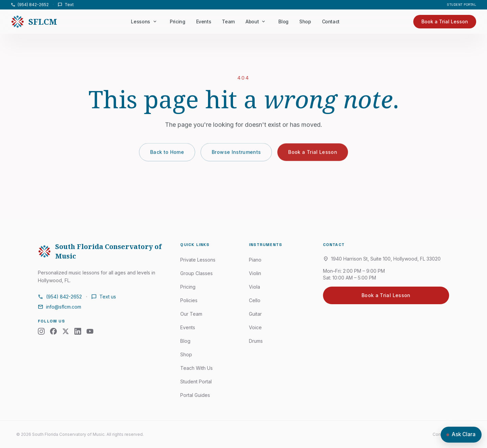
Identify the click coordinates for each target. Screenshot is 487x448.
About (252, 21)
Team (228, 21)
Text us (104, 297)
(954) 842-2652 (30, 5)
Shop (305, 21)
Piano (255, 260)
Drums (256, 341)
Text (66, 5)
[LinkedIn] (78, 331)
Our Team (191, 314)
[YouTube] (90, 331)
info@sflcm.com (60, 307)
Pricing (178, 21)
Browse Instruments (236, 154)
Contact (331, 21)
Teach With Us (196, 368)
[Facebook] (53, 331)
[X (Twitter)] (66, 331)
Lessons (141, 21)
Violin (255, 273)
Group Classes (196, 273)
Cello (255, 300)
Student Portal (462, 5)
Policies (189, 300)
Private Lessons (198, 260)
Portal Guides (195, 395)
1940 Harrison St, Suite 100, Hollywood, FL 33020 (382, 259)
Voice (255, 327)
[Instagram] (41, 331)
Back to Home (167, 154)
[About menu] (263, 22)
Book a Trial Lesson (313, 154)
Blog (283, 21)
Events (203, 21)
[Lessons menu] (155, 22)
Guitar (255, 314)
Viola (254, 287)
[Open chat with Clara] (461, 435)
